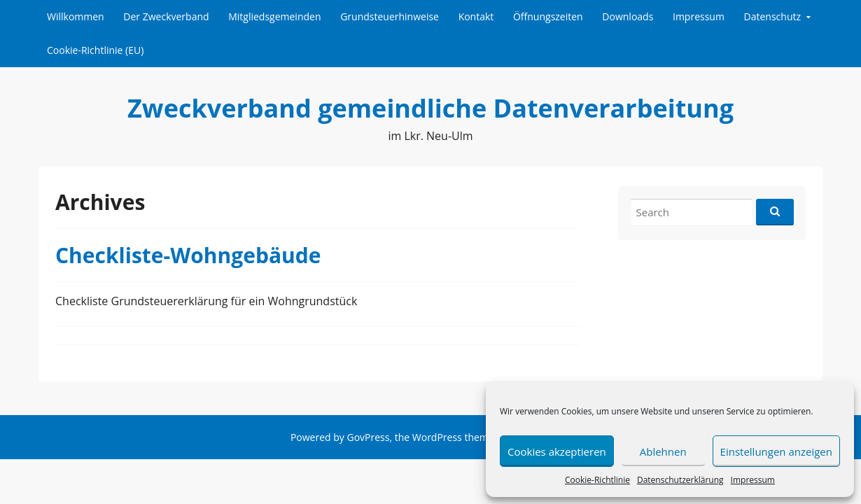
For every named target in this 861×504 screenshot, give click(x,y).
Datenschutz (772, 16)
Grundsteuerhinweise (390, 16)
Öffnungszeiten (548, 16)
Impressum (753, 480)
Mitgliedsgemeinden (274, 16)
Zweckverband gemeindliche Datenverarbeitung (430, 108)
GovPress (368, 437)
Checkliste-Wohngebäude (188, 255)
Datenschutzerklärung (680, 480)
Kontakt (476, 16)
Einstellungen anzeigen (776, 451)
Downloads (628, 16)
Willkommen (76, 16)
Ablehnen (663, 451)
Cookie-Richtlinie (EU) (95, 50)
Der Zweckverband (166, 16)
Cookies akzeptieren (557, 451)
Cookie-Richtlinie (597, 480)
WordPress (437, 437)
